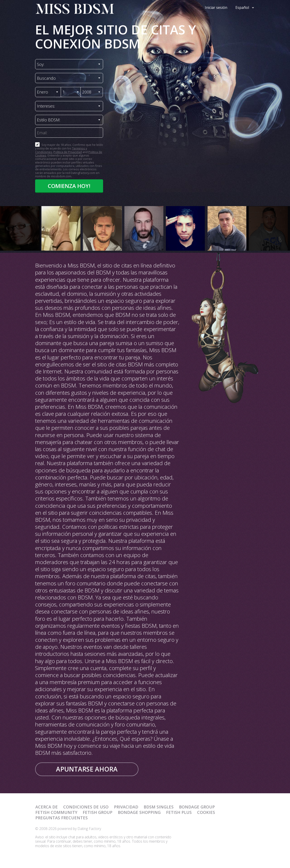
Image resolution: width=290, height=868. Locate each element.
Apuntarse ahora (87, 769)
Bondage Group (197, 807)
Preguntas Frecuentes (62, 818)
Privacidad (126, 807)
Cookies (206, 812)
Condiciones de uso (86, 807)
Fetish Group (98, 812)
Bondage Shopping (139, 812)
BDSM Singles (159, 807)
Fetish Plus (179, 812)
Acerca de (47, 807)
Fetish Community (56, 812)
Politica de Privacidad (68, 152)
